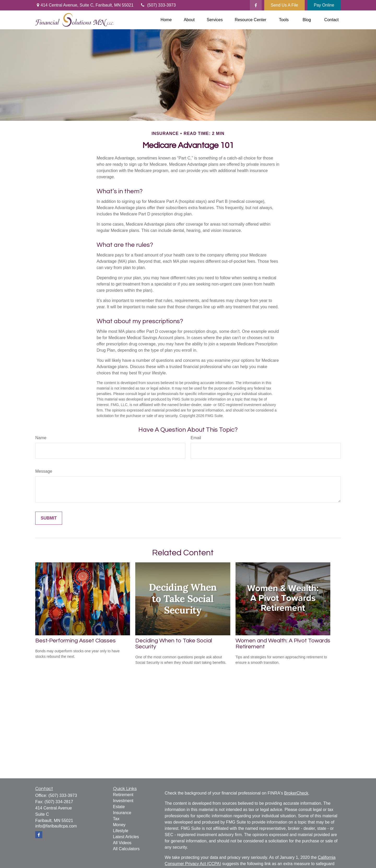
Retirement (123, 795)
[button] (166, 20)
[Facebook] (256, 5)
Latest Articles (126, 837)
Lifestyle (121, 831)
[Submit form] (49, 518)
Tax (116, 819)
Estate (119, 807)
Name (41, 438)
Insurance (122, 813)
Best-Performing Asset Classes (75, 641)
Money (119, 825)
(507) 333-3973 (158, 5)
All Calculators (126, 849)
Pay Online (324, 5)
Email (196, 438)
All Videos (122, 843)
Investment (123, 801)
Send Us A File (284, 5)
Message (44, 471)
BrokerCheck (296, 793)
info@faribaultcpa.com (56, 826)
